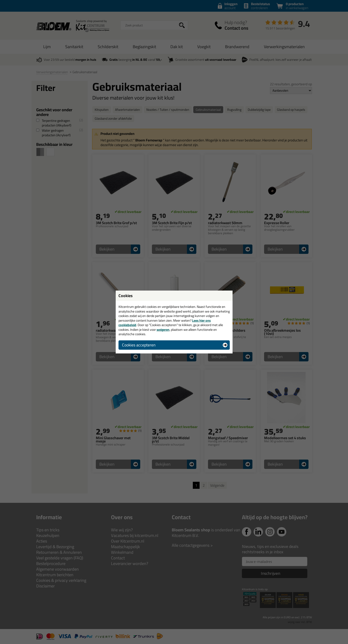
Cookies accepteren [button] (139, 345)
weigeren (163, 330)
